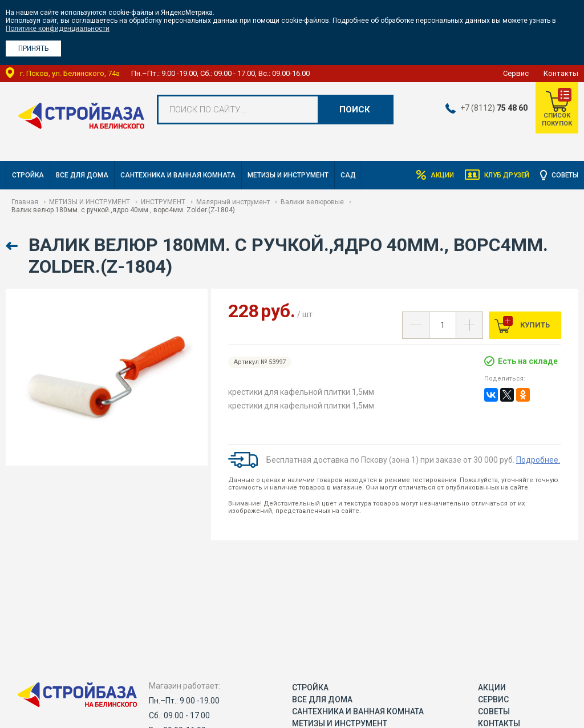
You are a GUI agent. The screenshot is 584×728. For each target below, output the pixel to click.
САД (348, 175)
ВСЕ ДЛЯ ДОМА (82, 175)
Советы (565, 175)
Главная (25, 202)
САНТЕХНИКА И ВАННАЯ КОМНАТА (178, 175)
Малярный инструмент (233, 202)
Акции (439, 175)
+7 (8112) (493, 108)
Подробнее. (538, 460)
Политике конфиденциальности (58, 29)
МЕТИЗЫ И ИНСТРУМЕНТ (288, 175)
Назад (13, 246)
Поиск (355, 110)
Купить (534, 325)
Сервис (516, 73)
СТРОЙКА (28, 175)
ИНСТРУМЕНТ (163, 202)
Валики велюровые (312, 202)
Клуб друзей (505, 175)
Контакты (561, 73)
